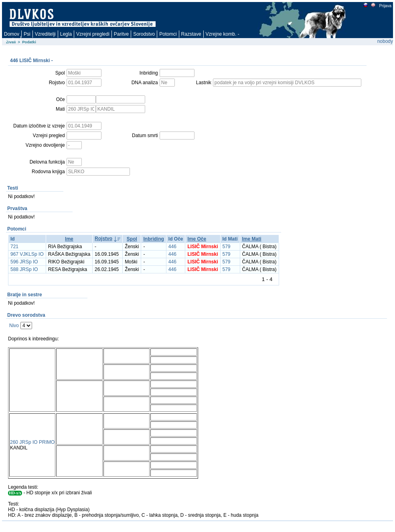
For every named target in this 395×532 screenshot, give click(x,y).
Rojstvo (103, 239)
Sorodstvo (144, 34)
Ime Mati (252, 239)
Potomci (168, 34)
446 (172, 247)
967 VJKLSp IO (27, 254)
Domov (12, 34)
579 (227, 247)
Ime (69, 239)
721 (14, 247)
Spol (132, 239)
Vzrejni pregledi (93, 34)
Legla (66, 34)
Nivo (14, 326)
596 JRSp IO (24, 262)
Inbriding (153, 239)
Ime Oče (197, 239)
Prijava (385, 6)
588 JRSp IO (24, 269)
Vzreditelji (45, 34)
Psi (27, 34)
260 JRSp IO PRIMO (32, 442)
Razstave (191, 34)
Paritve (121, 34)
